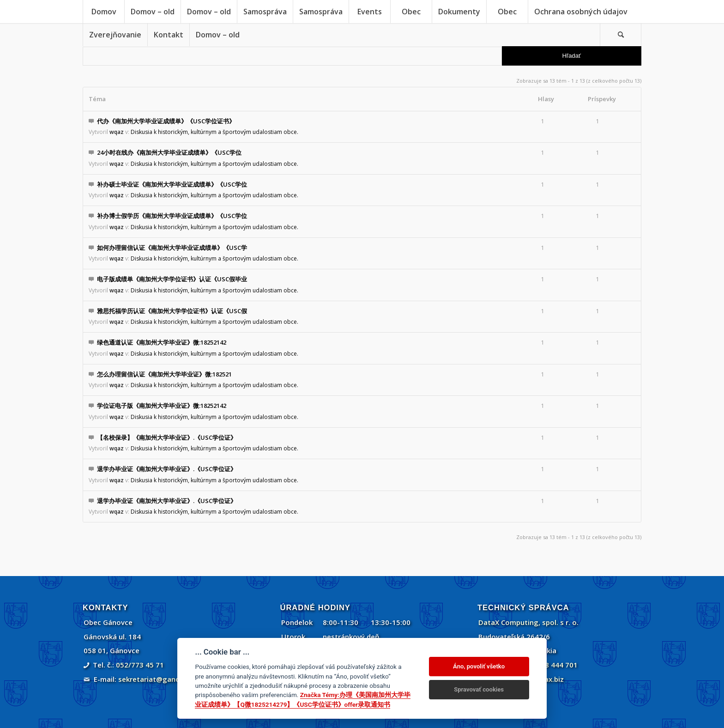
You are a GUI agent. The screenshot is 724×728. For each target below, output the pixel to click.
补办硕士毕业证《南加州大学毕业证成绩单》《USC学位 (172, 184)
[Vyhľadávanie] (621, 35)
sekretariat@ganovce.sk (160, 679)
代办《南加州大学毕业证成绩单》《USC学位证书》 (166, 121)
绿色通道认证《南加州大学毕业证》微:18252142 (162, 342)
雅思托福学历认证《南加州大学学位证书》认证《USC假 (172, 311)
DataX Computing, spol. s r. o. (528, 622)
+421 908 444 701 (548, 665)
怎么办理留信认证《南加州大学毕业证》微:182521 (164, 374)
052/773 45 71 (140, 665)
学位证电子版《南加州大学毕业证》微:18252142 (162, 406)
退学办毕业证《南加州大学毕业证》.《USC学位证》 (167, 469)
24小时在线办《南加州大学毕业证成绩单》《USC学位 (169, 152)
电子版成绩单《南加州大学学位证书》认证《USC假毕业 (172, 279)
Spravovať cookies (479, 689)
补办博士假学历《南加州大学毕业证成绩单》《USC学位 (172, 216)
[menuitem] (103, 12)
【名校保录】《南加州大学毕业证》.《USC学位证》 (167, 437)
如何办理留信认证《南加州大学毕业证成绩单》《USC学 (172, 248)
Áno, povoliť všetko (479, 666)
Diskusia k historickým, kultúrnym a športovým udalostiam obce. (214, 132)
